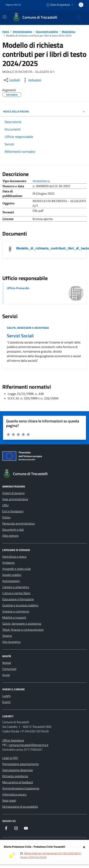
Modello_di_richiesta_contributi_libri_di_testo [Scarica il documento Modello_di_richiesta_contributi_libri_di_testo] (53, 248)
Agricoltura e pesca (14, 557)
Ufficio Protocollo (18, 288)
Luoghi (6, 696)
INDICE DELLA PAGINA (44, 112)
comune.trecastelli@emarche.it (29, 745)
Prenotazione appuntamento (20, 764)
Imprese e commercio (16, 611)
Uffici (5, 505)
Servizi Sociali (20, 336)
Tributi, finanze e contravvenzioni (23, 630)
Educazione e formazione (18, 599)
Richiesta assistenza (15, 776)
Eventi (6, 702)
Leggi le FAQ (10, 758)
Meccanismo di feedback (18, 782)
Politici (6, 517)
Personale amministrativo (18, 523)
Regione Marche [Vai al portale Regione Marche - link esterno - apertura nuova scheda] (13, 5)
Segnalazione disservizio (18, 770)
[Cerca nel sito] (79, 17)
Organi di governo (13, 493)
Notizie (7, 663)
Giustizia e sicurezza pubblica (20, 605)
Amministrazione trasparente (21, 788)
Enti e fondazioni (13, 511)
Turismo (7, 636)
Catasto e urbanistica (16, 587)
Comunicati (9, 669)
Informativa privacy (14, 794)
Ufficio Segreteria (13, 740)
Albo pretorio (10, 536)
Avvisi (6, 675)
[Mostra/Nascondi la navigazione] (5, 17)
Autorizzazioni (11, 581)
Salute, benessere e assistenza (28, 328)
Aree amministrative (15, 499)
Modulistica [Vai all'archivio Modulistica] (41, 181)
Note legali (9, 800)
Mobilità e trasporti (14, 617)
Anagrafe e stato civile (16, 569)
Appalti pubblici (12, 575)
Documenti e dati (13, 530)
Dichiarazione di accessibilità (20, 807)
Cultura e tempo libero (16, 593)
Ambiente (8, 563)
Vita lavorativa (11, 642)
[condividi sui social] (11, 80)
